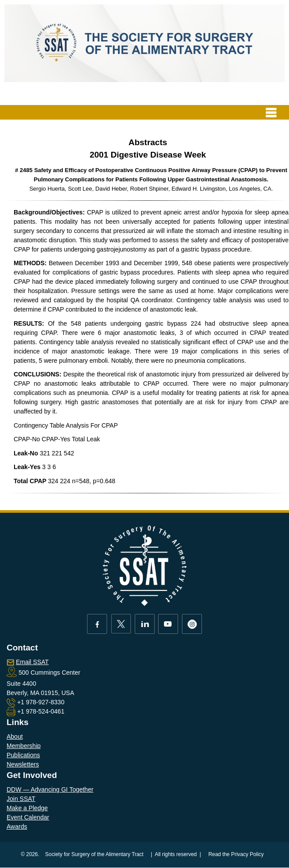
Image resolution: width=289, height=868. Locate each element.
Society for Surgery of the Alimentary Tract (94, 854)
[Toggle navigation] (271, 112)
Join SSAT (21, 799)
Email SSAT (32, 662)
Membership (24, 746)
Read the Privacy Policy (236, 854)
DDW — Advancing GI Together (50, 789)
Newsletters (23, 764)
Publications (23, 755)
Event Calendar (28, 817)
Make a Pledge (27, 808)
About (15, 736)
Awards (17, 827)
